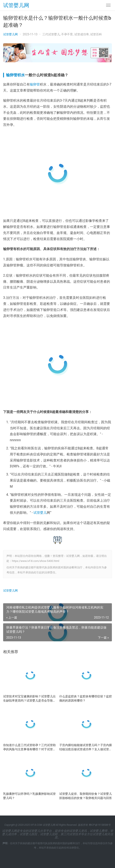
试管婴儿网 (16, 5)
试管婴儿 (40, 513)
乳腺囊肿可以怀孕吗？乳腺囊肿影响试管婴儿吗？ (29, 796)
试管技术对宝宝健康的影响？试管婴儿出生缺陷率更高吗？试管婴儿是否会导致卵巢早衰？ (29, 699)
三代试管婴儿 (51, 34)
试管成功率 (82, 34)
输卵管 (35, 84)
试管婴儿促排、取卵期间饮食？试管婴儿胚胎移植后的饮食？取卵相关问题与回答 (86, 796)
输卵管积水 (15, 75)
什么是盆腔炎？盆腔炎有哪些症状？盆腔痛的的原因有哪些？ (86, 698)
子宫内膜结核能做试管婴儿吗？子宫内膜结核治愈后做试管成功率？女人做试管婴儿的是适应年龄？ (86, 747)
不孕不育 (67, 34)
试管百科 (96, 34)
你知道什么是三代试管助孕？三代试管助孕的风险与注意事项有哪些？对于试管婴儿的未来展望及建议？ (29, 747)
